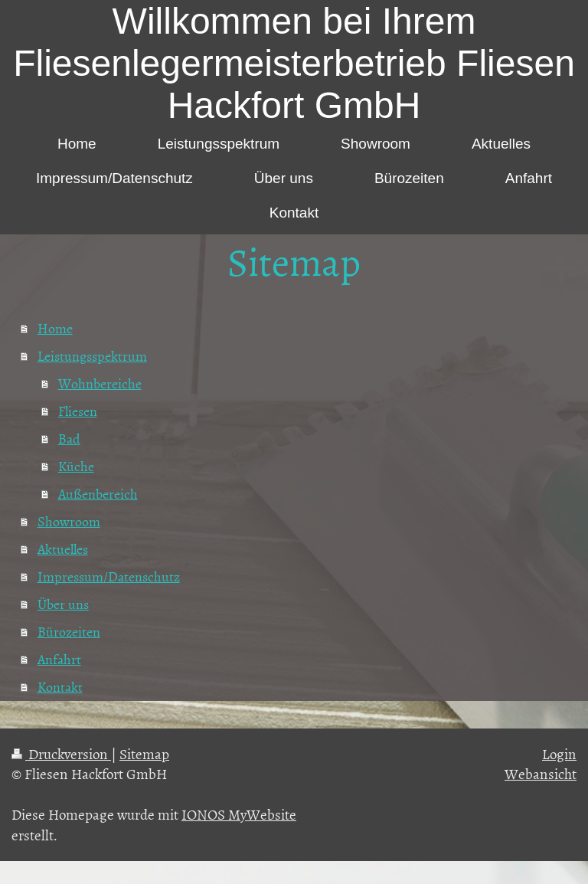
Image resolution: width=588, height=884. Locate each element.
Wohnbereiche (100, 383)
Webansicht (541, 773)
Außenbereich (98, 494)
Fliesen (78, 411)
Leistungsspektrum (92, 356)
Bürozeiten (69, 632)
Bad (69, 439)
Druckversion (61, 753)
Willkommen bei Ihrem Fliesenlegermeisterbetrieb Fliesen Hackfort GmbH (294, 63)
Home (55, 328)
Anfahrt (59, 659)
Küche (76, 466)
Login (559, 753)
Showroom (69, 521)
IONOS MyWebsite (239, 814)
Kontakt (60, 687)
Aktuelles (63, 549)
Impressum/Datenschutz (109, 576)
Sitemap (144, 753)
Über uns (63, 604)
